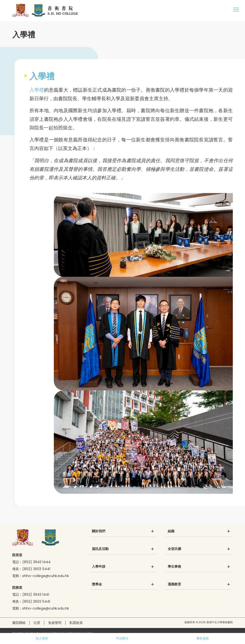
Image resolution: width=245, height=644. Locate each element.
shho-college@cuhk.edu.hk (46, 576)
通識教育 (174, 584)
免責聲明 (55, 623)
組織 (171, 531)
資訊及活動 (100, 549)
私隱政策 (76, 623)
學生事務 (174, 567)
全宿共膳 (174, 549)
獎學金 (97, 584)
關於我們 (99, 531)
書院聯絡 (19, 623)
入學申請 (99, 567)
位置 (37, 623)
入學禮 (37, 90)
